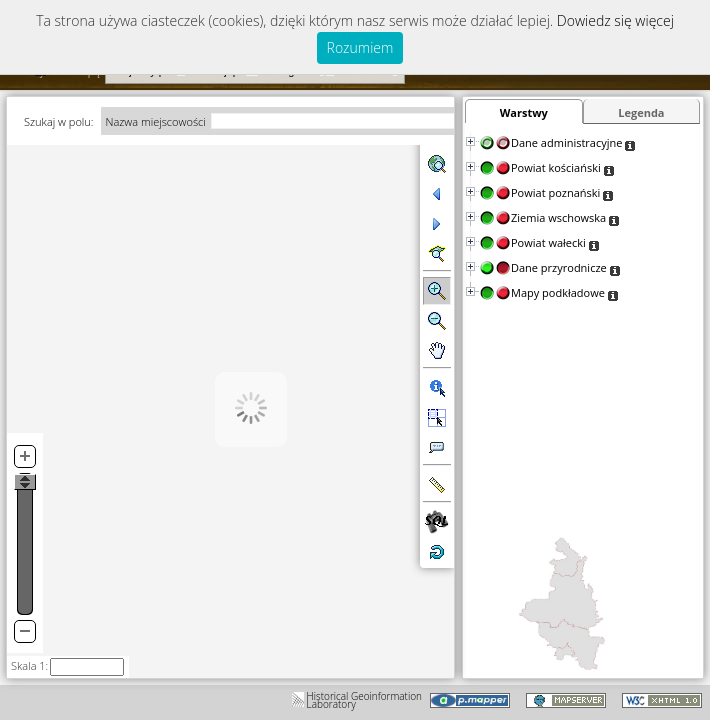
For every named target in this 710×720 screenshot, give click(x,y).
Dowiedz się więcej (615, 20)
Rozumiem (360, 47)
